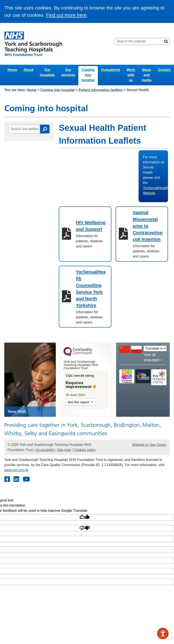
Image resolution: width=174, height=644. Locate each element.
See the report (78, 402)
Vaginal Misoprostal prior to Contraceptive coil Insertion (148, 226)
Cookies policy (85, 450)
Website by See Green (149, 445)
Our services (68, 72)
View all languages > (153, 357)
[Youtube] (26, 479)
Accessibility (45, 450)
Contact (164, 70)
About (28, 70)
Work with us (131, 75)
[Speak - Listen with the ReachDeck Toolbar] (163, 633)
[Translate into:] (155, 348)
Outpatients (111, 70)
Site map (64, 450)
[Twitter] (16, 479)
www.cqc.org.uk (16, 470)
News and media (147, 75)
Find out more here (66, 15)
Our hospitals (47, 72)
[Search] (166, 41)
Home (12, 70)
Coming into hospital (88, 75)
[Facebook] (7, 479)
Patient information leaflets (101, 90)
